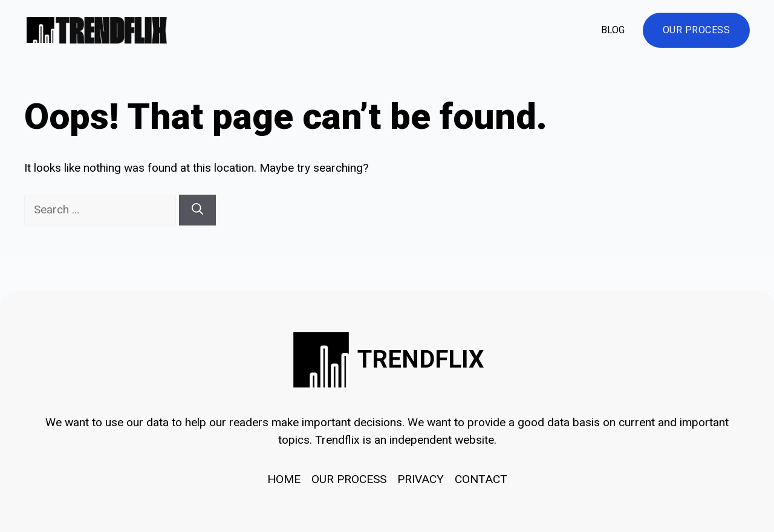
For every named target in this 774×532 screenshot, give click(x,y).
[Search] (197, 210)
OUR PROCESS (349, 479)
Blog (613, 30)
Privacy (421, 479)
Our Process (697, 30)
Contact (481, 479)
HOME (284, 479)
